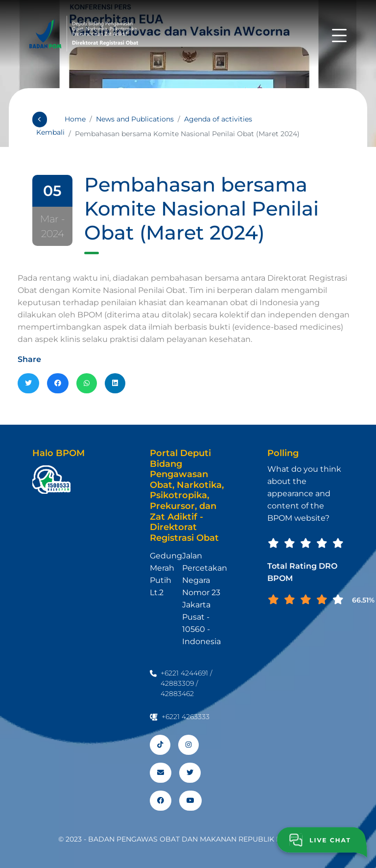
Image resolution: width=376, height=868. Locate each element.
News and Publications (135, 119)
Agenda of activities (218, 119)
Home (75, 119)
